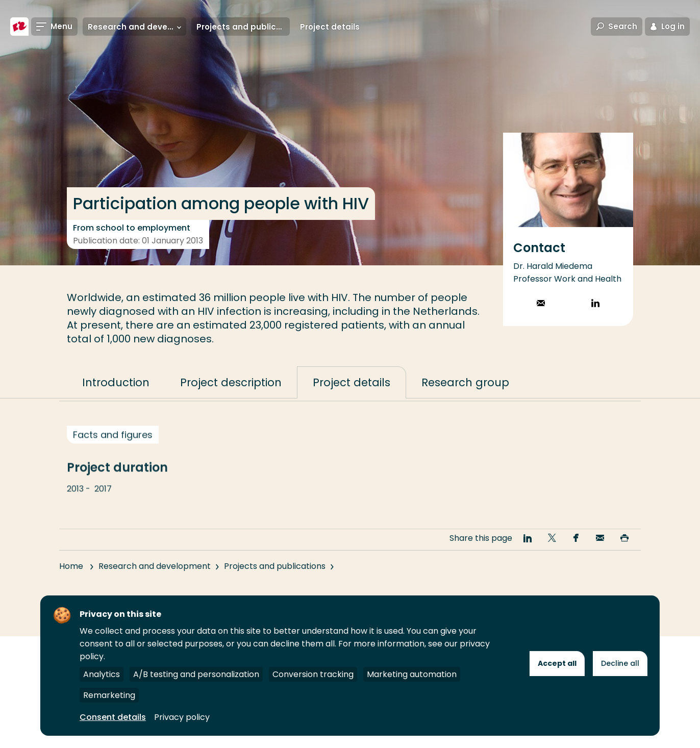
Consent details (113, 717)
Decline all (620, 663)
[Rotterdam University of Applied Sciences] (19, 27)
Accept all (557, 663)
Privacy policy (182, 717)
